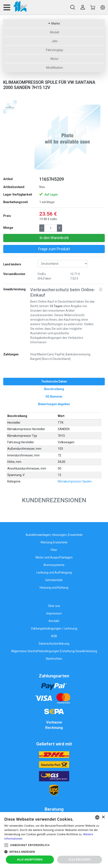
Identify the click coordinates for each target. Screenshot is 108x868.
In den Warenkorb (54, 238)
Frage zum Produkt (54, 249)
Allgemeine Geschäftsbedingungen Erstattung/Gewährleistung (54, 651)
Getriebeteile (54, 580)
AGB (54, 636)
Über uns (54, 606)
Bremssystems (54, 565)
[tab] (54, 382)
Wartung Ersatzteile (54, 542)
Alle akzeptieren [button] (30, 859)
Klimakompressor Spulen (75, 481)
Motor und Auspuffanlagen (54, 557)
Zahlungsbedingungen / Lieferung (54, 628)
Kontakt (54, 621)
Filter (54, 550)
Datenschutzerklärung (54, 644)
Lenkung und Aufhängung (54, 572)
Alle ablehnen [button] (80, 859)
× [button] (103, 817)
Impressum (54, 613)
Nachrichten (54, 659)
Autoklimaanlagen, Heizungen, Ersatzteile (54, 535)
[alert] (54, 840)
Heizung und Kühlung (54, 588)
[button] (36, 136)
